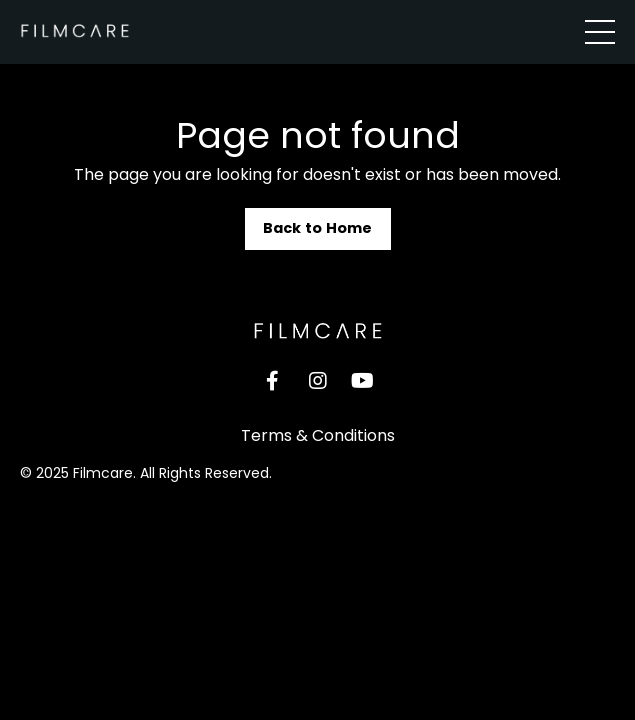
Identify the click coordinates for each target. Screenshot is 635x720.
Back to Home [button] (318, 228)
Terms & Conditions (318, 435)
